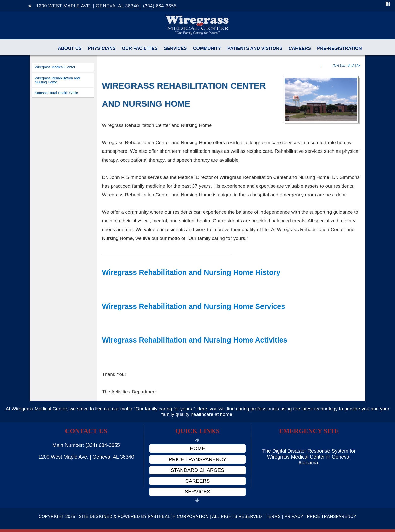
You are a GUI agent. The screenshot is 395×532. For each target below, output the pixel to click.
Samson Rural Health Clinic (56, 93)
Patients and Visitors (255, 48)
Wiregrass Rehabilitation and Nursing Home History (191, 272)
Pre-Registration (340, 48)
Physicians (102, 48)
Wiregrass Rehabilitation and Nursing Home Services (193, 306)
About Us (70, 48)
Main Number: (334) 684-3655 (86, 445)
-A (349, 66)
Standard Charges (198, 470)
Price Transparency (197, 459)
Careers (300, 48)
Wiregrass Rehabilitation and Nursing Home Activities (194, 340)
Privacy (294, 517)
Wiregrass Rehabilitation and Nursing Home (57, 80)
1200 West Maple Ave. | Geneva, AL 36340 (86, 457)
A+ (358, 66)
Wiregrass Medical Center (55, 67)
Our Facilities (140, 48)
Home (197, 448)
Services (175, 48)
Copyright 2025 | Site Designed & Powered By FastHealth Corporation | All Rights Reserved (150, 517)
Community (207, 48)
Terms (273, 517)
